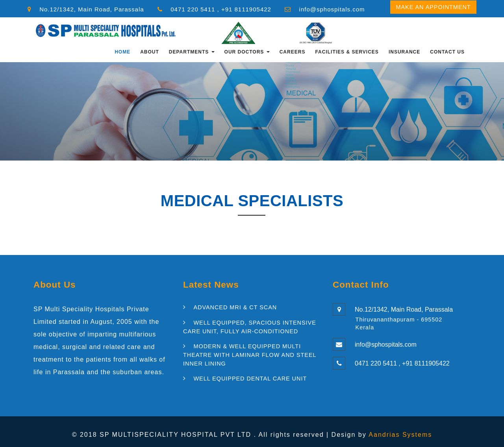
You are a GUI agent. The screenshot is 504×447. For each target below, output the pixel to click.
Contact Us (447, 52)
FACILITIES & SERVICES (347, 52)
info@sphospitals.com (332, 9)
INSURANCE (404, 52)
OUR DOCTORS (247, 52)
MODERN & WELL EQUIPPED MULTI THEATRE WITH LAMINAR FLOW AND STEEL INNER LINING (250, 355)
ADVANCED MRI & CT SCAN (235, 307)
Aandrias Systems (400, 435)
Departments (192, 52)
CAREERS (293, 52)
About (150, 52)
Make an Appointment (433, 7)
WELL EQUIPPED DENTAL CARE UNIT (250, 379)
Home (122, 52)
